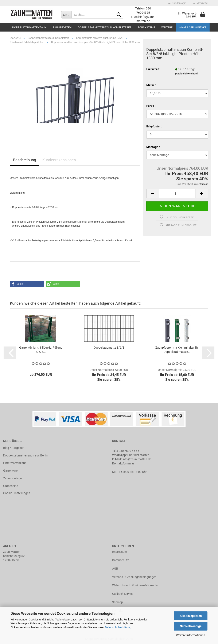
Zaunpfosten (62, 27)
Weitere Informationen (191, 635)
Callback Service (123, 594)
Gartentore (10, 471)
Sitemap (118, 602)
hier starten (142, 455)
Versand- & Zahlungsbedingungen (134, 577)
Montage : (153, 147)
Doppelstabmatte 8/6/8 (109, 348)
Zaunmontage (12, 478)
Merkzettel (200, 3)
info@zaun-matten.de (137, 459)
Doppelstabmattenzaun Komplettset (105, 27)
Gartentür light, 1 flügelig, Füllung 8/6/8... (41, 350)
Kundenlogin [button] (177, 3)
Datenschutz (120, 560)
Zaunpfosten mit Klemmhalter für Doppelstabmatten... (177, 350)
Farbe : (151, 106)
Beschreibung (25, 160)
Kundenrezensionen (59, 160)
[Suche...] (66, 15)
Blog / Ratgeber (13, 448)
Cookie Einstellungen (17, 493)
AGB (115, 569)
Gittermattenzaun (15, 463)
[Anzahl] (177, 194)
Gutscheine (11, 486)
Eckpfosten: (154, 126)
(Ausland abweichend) (187, 74)
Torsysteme (146, 27)
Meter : (151, 85)
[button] (27, 284)
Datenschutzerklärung (118, 627)
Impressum (120, 552)
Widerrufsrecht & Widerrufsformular (135, 585)
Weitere (167, 27)
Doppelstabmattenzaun (29, 27)
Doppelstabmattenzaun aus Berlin (25, 455)
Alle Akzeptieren (191, 616)
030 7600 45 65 (129, 451)
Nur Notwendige (191, 626)
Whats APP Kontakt (193, 27)
